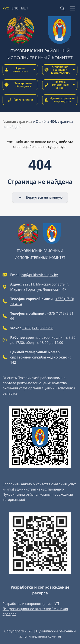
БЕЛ (24, 8)
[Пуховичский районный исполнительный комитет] (40, 39)
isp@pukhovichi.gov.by (39, 275)
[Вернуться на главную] (40, 197)
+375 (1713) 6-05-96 (38, 328)
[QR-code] (40, 437)
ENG (15, 8)
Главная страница (17, 122)
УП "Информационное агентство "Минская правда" (35, 609)
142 (13, 362)
